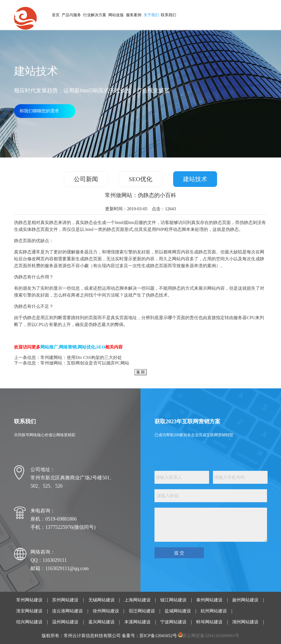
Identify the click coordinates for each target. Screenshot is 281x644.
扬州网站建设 (245, 600)
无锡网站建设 (102, 600)
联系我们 (168, 15)
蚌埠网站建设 (209, 622)
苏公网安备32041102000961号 (211, 636)
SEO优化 (140, 179)
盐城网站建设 (178, 611)
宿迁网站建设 (142, 611)
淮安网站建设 (29, 611)
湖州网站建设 (245, 622)
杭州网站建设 (214, 611)
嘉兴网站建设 (102, 622)
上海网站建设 (137, 600)
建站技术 (195, 179)
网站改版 (116, 15)
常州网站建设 (29, 600)
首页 (56, 15)
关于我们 (151, 15)
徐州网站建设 (106, 611)
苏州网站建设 (65, 600)
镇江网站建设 (173, 600)
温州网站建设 (65, 622)
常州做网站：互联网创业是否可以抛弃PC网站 (85, 363)
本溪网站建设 (137, 622)
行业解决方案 (95, 15)
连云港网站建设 (68, 611)
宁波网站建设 (173, 622)
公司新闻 (86, 179)
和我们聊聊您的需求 (39, 111)
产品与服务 (71, 15)
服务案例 (134, 15)
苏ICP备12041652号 (158, 636)
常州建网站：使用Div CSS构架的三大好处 (81, 357)
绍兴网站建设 (29, 622)
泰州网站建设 (209, 600)
